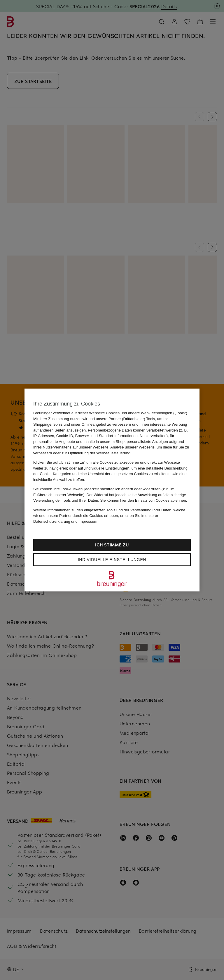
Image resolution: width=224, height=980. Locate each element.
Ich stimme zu (112, 545)
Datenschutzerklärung (52, 521)
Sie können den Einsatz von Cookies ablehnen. (144, 500)
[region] (112, 490)
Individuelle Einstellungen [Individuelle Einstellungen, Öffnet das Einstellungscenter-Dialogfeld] (112, 560)
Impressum (88, 521)
